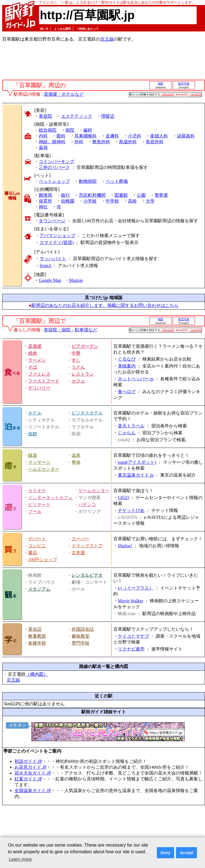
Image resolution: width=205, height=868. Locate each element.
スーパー (80, 539)
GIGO (123, 498)
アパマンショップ (57, 236)
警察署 (161, 195)
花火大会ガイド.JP (33, 773)
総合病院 (48, 130)
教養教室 (37, 636)
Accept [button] (187, 853)
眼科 (61, 136)
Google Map (50, 280)
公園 (141, 195)
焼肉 (33, 353)
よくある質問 (62, 29)
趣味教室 (80, 636)
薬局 (43, 148)
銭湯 (33, 455)
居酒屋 (35, 346)
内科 (43, 136)
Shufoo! (125, 546)
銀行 (65, 195)
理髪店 (108, 116)
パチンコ (87, 505)
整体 (76, 462)
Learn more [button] (20, 859)
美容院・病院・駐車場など (70, 330)
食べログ (127, 392)
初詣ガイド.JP (28, 761)
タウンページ (52, 221)
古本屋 (78, 553)
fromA (45, 266)
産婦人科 (159, 136)
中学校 (112, 201)
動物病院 (88, 181)
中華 (76, 353)
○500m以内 (168, 94)
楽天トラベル (131, 426)
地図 (160, 84)
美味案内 (127, 366)
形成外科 (128, 142)
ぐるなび (127, 359)
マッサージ (39, 462)
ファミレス (39, 374)
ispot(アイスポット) (137, 462)
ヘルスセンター (44, 469)
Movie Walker (130, 601)
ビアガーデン (85, 346)
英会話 (35, 629)
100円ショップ (43, 560)
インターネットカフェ (50, 498)
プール (35, 511)
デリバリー (39, 388)
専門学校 (80, 643)
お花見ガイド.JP (30, 767)
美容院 (45, 116)
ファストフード (44, 381)
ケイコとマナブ (133, 636)
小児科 (135, 136)
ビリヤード (39, 505)
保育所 (45, 201)
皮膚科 (112, 136)
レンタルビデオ (87, 575)
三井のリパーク (54, 167)
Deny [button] (165, 853)
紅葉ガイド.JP (28, 779)
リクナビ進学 (131, 649)
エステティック (77, 116)
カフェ (78, 381)
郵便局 (45, 195)
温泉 (76, 455)
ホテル (35, 413)
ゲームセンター (94, 491)
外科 (79, 142)
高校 (132, 201)
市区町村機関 (92, 195)
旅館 (33, 434)
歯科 (88, 130)
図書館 (121, 195)
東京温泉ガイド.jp (136, 475)
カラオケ (37, 491)
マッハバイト (53, 259)
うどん (78, 367)
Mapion (76, 280)
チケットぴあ (131, 510)
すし (76, 360)
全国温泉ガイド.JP (33, 791)
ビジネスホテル (87, 413)
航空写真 (184, 84)
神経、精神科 (52, 142)
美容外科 (155, 142)
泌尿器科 (186, 136)
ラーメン (37, 360)
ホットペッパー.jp (136, 379)
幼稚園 (68, 201)
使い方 (44, 29)
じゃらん (127, 433)
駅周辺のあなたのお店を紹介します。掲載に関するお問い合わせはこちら (105, 305)
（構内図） (37, 674)
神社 (43, 207)
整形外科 (101, 142)
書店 (33, 553)
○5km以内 (195, 94)
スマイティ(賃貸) (57, 242)
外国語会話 (83, 629)
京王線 (107, 39)
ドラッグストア (87, 546)
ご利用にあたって (87, 29)
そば (33, 367)
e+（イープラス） (136, 588)
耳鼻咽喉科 (86, 136)
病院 (70, 130)
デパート (37, 539)
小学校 (90, 201)
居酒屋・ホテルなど (64, 94)
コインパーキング (57, 161)
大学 (150, 201)
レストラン (83, 374)
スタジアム (39, 589)
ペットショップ (54, 181)
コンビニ (37, 546)
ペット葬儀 (117, 181)
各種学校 (37, 643)
